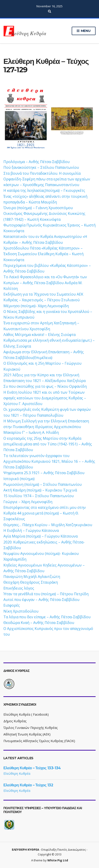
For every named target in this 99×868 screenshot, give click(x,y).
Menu (84, 31)
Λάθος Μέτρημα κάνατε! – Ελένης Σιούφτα (39, 335)
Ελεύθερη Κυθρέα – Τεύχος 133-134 (32, 768)
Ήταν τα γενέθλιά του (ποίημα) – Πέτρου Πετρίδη (46, 594)
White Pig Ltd (58, 860)
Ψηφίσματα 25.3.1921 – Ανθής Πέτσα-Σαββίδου (44, 473)
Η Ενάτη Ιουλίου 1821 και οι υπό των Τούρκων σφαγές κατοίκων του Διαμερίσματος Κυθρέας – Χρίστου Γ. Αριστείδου (45, 398)
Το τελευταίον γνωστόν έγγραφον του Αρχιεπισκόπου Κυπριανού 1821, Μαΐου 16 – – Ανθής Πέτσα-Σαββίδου (49, 461)
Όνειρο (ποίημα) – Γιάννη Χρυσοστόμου (38, 208)
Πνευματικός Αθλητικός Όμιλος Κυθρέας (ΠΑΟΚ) (39, 741)
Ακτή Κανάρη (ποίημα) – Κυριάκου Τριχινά (40, 490)
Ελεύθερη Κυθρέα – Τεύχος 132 (28, 785)
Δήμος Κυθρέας (15, 721)
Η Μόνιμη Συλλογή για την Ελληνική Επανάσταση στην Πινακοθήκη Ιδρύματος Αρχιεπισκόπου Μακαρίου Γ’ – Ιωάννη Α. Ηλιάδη (46, 427)
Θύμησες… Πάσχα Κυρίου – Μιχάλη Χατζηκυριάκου (48, 525)
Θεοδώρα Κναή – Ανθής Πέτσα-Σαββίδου (39, 623)
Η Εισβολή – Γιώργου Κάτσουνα (31, 530)
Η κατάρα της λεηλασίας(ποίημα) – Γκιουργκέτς (44, 190)
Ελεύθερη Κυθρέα (17, 773)
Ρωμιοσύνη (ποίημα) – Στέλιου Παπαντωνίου (43, 484)
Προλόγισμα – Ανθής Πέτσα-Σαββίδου (37, 162)
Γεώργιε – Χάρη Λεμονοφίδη (28, 502)
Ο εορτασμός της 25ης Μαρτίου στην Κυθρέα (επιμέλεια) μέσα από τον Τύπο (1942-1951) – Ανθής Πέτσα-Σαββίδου (48, 444)
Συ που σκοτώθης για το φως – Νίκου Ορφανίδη (45, 386)
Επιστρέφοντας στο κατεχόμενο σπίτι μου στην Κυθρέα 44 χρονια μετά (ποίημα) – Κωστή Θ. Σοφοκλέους (45, 513)
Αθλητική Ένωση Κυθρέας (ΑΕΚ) (27, 734)
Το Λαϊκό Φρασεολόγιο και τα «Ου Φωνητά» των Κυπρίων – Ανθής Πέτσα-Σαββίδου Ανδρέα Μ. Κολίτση (45, 283)
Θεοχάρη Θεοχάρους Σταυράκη (31, 582)
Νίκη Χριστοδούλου (21, 611)
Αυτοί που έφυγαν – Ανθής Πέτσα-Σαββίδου (41, 600)
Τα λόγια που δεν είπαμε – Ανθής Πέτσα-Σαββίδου (47, 617)
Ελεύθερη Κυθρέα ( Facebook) (26, 714)
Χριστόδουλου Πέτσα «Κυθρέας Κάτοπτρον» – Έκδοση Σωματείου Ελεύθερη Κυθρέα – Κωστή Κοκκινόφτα (43, 254)
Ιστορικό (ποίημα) (19, 479)
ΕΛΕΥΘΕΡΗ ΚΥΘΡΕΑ (25, 850)
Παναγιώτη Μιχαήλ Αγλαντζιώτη (32, 577)
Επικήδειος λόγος (19, 588)
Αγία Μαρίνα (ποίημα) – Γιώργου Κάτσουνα (41, 536)
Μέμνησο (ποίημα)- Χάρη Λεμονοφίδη (36, 306)
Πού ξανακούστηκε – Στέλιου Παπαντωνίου (41, 167)
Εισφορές (12, 605)
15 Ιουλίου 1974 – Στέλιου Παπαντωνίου (39, 496)
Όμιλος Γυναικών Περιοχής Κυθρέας (30, 728)
